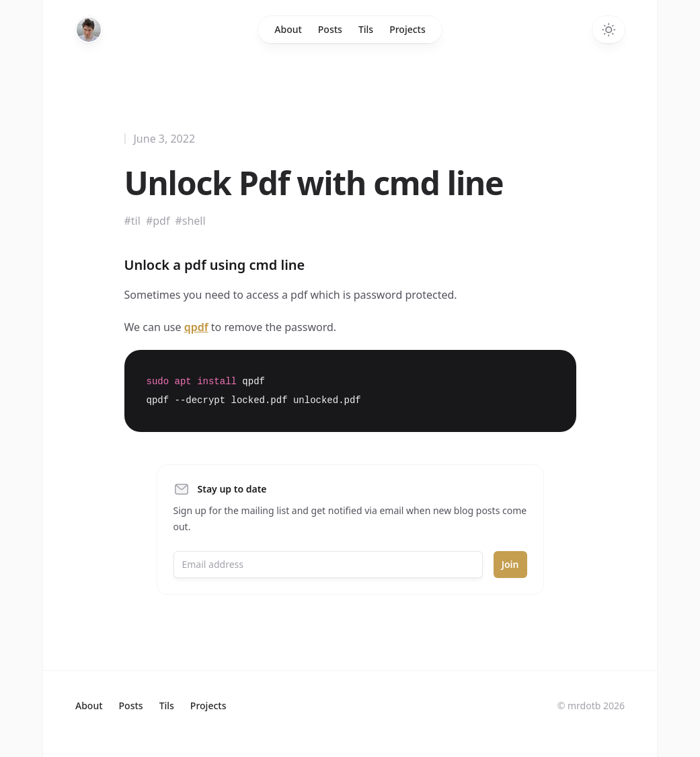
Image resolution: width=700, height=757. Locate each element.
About (288, 29)
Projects (407, 29)
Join (510, 564)
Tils (366, 29)
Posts (330, 29)
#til (132, 221)
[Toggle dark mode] (609, 30)
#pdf (158, 221)
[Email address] (328, 565)
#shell (190, 221)
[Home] (89, 30)
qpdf (196, 327)
